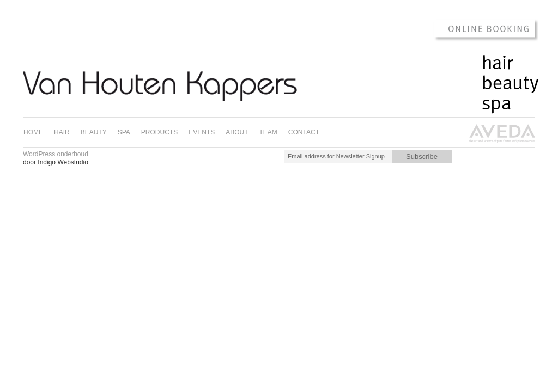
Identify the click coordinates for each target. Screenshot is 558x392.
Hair (498, 63)
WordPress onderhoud (56, 154)
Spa (496, 103)
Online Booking (480, 29)
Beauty (510, 83)
